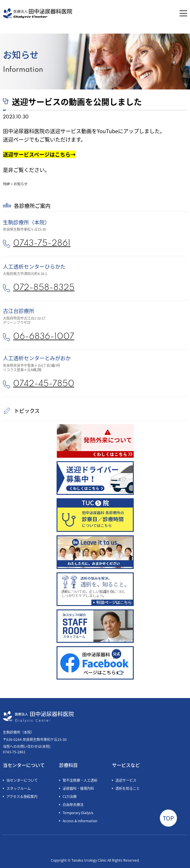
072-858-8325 (44, 288)
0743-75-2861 (42, 244)
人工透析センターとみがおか (37, 358)
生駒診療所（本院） (26, 222)
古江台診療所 (19, 311)
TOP (6, 184)
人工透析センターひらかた (34, 266)
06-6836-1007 (44, 337)
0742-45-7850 (44, 384)
